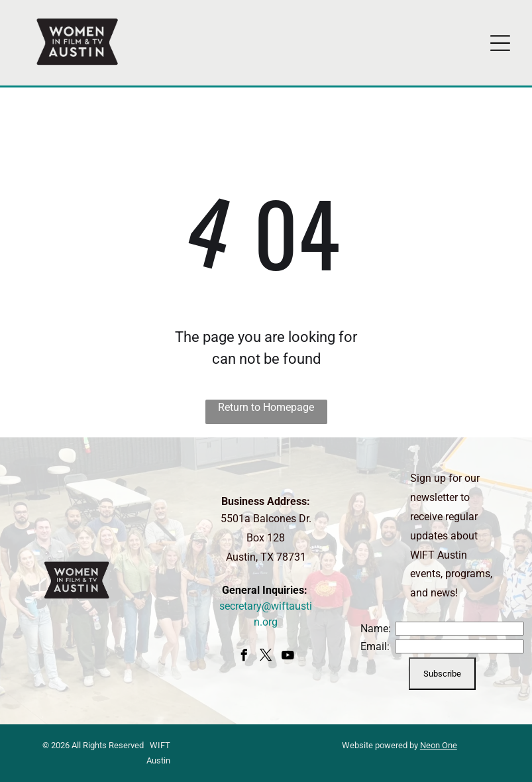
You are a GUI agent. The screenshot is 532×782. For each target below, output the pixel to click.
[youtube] (288, 657)
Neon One (439, 745)
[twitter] (266, 657)
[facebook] (244, 657)
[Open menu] (500, 43)
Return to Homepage (266, 407)
